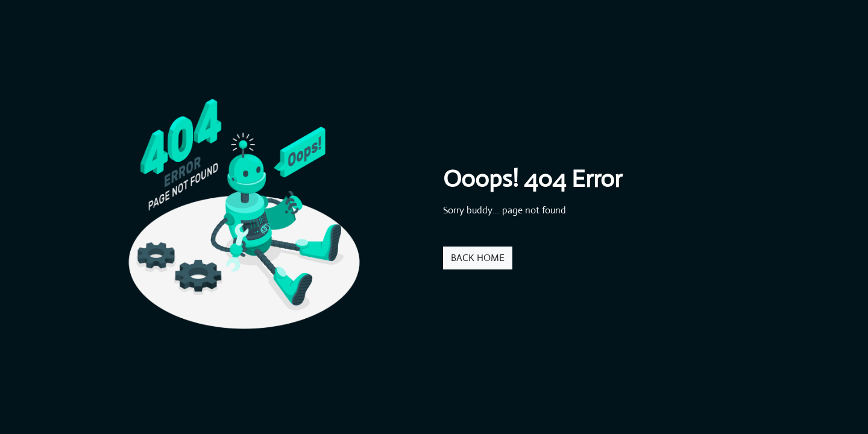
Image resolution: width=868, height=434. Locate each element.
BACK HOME (478, 258)
